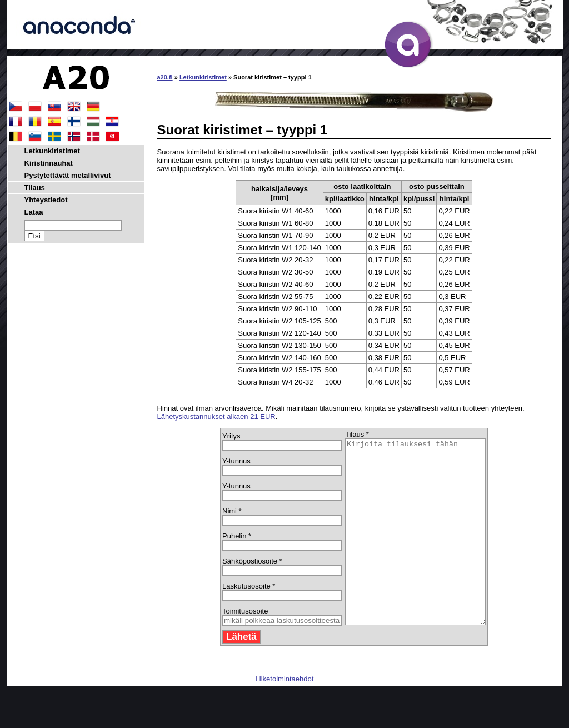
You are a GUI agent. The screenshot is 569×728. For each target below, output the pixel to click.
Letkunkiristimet (203, 77)
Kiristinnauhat (49, 163)
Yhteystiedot (46, 200)
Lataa (34, 212)
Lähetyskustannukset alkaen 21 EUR (216, 417)
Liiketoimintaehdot (285, 715)
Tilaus (35, 188)
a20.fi (165, 77)
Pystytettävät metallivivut (68, 175)
